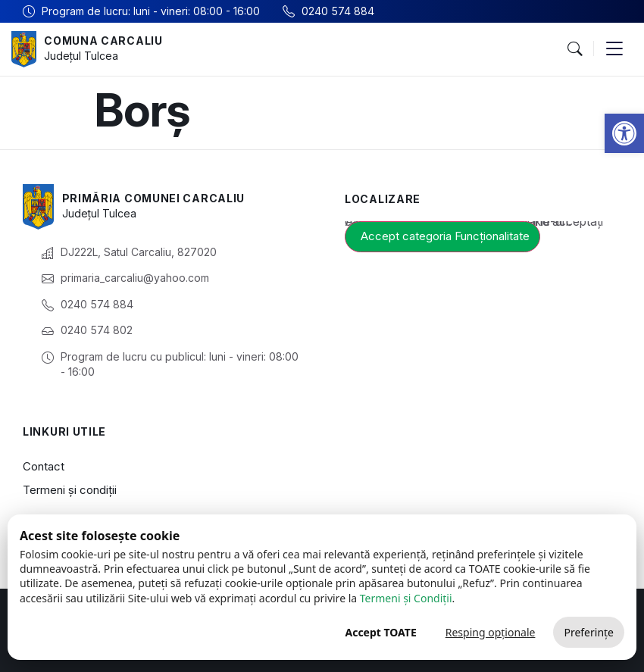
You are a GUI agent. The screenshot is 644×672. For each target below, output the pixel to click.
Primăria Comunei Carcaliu (154, 198)
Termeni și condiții (70, 490)
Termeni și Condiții (406, 598)
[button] (624, 133)
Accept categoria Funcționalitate (445, 236)
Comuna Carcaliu (103, 41)
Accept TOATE (380, 632)
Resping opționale (491, 632)
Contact (44, 466)
